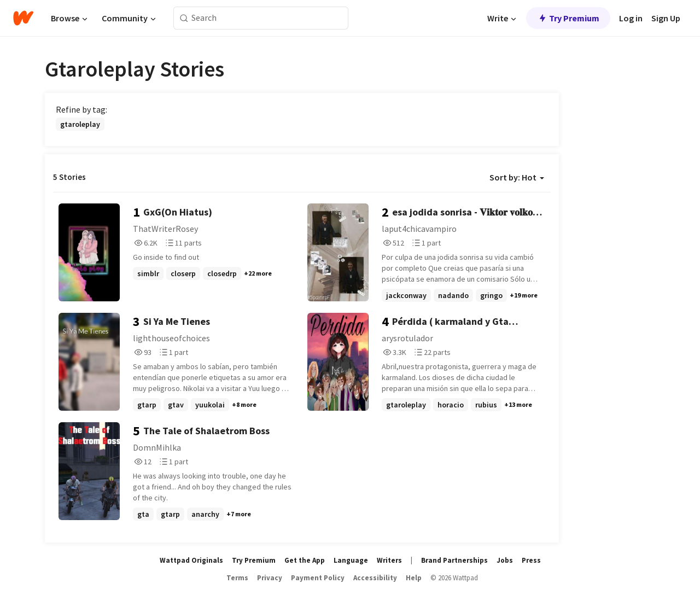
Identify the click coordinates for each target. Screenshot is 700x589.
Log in (631, 18)
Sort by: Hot (517, 177)
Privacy (270, 578)
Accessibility (375, 578)
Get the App (305, 560)
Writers (389, 560)
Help (414, 578)
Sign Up (666, 18)
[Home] (23, 18)
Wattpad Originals (191, 560)
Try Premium (568, 18)
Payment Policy (318, 578)
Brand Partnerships (454, 560)
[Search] (184, 18)
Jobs (505, 560)
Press (531, 560)
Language (351, 560)
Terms (237, 578)
